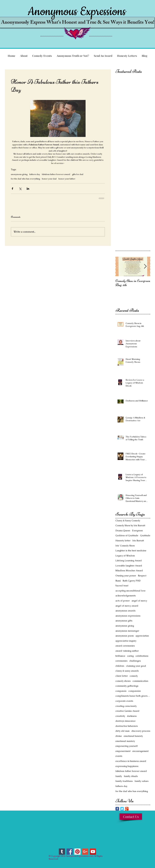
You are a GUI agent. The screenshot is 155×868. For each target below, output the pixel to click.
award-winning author (127, 651)
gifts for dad (78, 174)
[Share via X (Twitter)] (20, 189)
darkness (132, 716)
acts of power (123, 601)
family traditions (124, 781)
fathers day (35, 174)
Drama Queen (123, 531)
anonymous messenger (127, 631)
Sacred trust (122, 586)
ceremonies (121, 661)
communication (140, 681)
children (120, 666)
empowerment (123, 751)
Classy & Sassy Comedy (128, 521)
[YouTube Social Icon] (93, 852)
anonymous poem (125, 636)
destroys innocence (126, 721)
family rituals (131, 776)
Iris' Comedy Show (125, 546)
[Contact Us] (131, 817)
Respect (142, 576)
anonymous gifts (124, 621)
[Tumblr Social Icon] (62, 852)
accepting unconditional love (130, 591)
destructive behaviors (127, 726)
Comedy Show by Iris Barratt (130, 525)
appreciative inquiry (126, 641)
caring (130, 656)
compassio (121, 691)
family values (142, 781)
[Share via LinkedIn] (28, 189)
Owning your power (126, 576)
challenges (135, 661)
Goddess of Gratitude (127, 535)
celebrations (142, 656)
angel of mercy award (127, 606)
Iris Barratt (138, 541)
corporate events (124, 701)
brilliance (120, 656)
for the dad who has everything (25, 179)
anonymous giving (19, 174)
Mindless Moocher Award (129, 571)
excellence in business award (131, 761)
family (119, 776)
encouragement (140, 751)
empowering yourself (127, 746)
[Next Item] (145, 266)
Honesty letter (123, 541)
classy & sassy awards (127, 671)
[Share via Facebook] (12, 189)
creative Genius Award (127, 711)
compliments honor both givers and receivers (133, 696)
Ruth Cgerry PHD (132, 581)
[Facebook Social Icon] (70, 852)
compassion (135, 691)
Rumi (118, 581)
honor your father (67, 179)
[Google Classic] (127, 809)
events (119, 756)
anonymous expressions (128, 616)
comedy (134, 676)
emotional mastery (125, 741)
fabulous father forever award (56, 174)
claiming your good (136, 666)
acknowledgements (126, 596)
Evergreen (137, 531)
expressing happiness (127, 766)
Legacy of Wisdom (125, 556)
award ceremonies (125, 646)
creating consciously (126, 706)
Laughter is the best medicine (131, 551)
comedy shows (123, 681)
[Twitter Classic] (122, 809)
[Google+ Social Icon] (85, 852)
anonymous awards (126, 611)
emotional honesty (133, 736)
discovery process (141, 731)
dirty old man (122, 731)
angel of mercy (139, 601)
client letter (122, 676)
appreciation (142, 636)
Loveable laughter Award (129, 566)
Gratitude (145, 535)
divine (119, 736)
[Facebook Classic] (117, 809)
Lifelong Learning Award (129, 561)
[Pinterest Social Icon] (77, 852)
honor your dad (49, 179)
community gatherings (127, 686)
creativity (120, 716)
